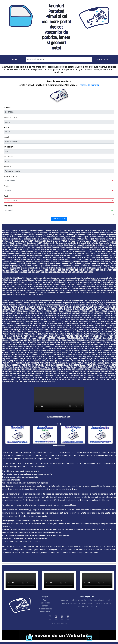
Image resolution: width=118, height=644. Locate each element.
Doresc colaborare (45, 609)
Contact (45, 606)
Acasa (45, 600)
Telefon (7, 186)
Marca (6, 127)
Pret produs (9, 157)
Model (6, 137)
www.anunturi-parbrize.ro (11, 231)
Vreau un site (45, 612)
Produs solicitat (10, 118)
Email (6, 196)
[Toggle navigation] (15, 59)
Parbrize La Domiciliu (90, 85)
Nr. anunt (7, 108)
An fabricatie (9, 147)
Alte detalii (8, 206)
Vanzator (7, 167)
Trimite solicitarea (59, 219)
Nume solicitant (10, 176)
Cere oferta (45, 603)
